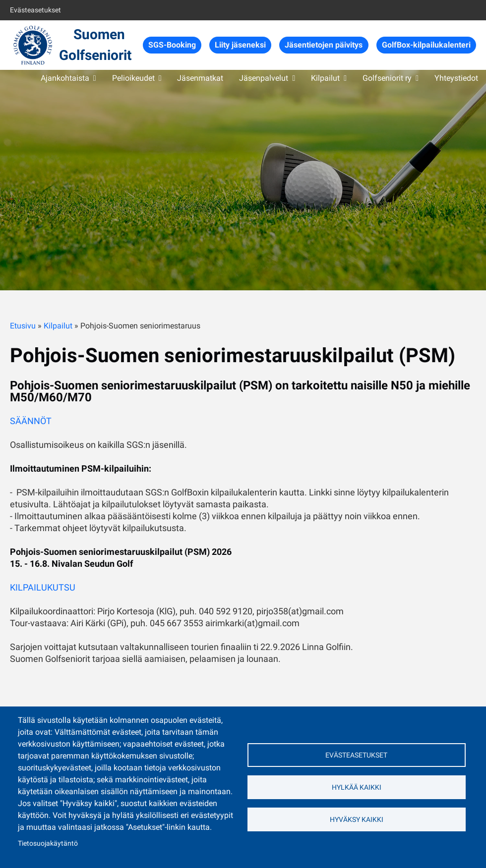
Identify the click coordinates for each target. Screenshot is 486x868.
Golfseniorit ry (387, 78)
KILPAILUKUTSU (43, 587)
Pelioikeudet (133, 78)
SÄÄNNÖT (31, 421)
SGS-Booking (172, 45)
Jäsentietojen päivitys (324, 45)
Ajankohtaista (65, 78)
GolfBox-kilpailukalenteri (426, 45)
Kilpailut (325, 78)
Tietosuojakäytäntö (48, 843)
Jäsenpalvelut (264, 78)
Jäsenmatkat (200, 78)
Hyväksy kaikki (357, 819)
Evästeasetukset (35, 10)
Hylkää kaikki (357, 787)
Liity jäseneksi (240, 45)
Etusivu (23, 326)
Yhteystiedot (456, 78)
